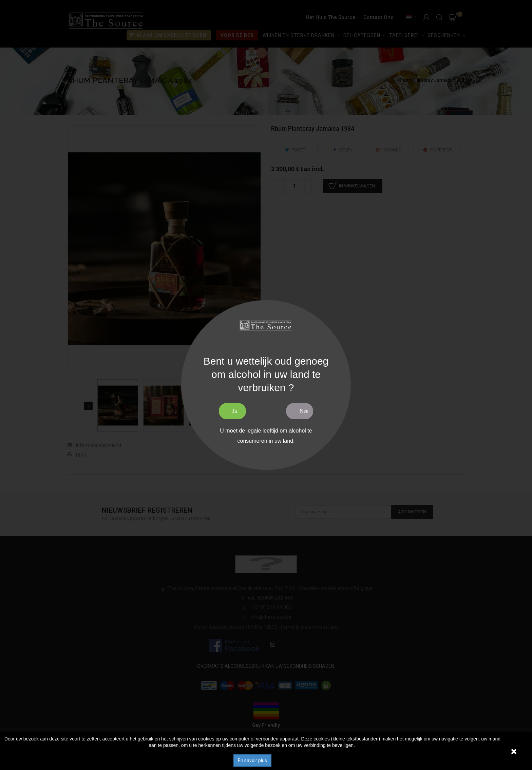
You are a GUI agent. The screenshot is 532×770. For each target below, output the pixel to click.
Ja (235, 411)
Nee (304, 411)
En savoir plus (252, 760)
